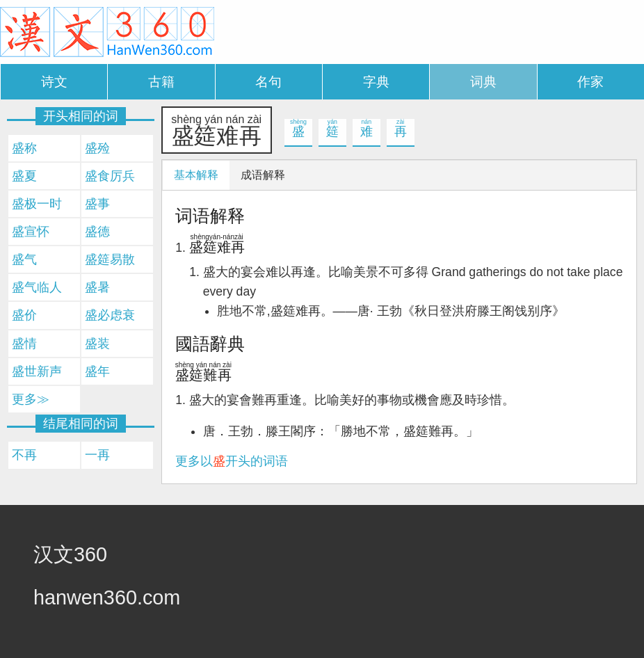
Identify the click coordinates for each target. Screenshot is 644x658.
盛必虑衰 (110, 315)
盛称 (24, 148)
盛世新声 (37, 371)
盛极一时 (37, 204)
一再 (97, 455)
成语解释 (263, 175)
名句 (268, 82)
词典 (483, 82)
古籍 (161, 82)
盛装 (97, 344)
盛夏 (24, 176)
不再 (24, 455)
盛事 (97, 204)
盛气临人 (37, 287)
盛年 (97, 371)
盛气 (24, 259)
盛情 (24, 344)
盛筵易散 (110, 259)
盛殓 (97, 148)
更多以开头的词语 (232, 461)
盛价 (24, 315)
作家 (590, 82)
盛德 (97, 232)
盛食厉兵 (110, 176)
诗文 (54, 82)
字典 (376, 82)
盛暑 (97, 287)
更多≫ (31, 399)
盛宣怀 (31, 232)
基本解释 (196, 175)
